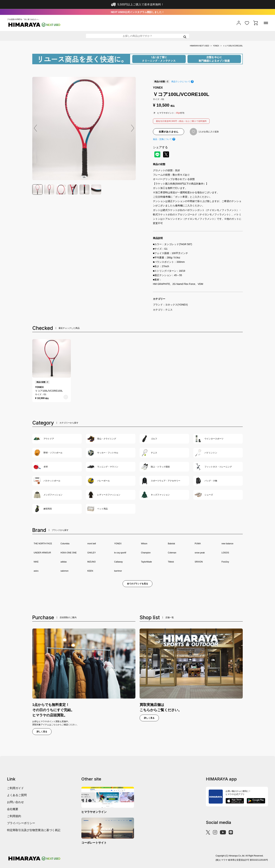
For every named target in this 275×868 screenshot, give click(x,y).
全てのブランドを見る (137, 584)
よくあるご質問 (17, 795)
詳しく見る (42, 732)
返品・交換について (162, 139)
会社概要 (13, 809)
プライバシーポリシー (21, 823)
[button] (133, 128)
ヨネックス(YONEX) (176, 305)
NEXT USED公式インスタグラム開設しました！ (137, 12)
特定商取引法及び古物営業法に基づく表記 (34, 830)
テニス (169, 310)
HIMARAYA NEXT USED (199, 46)
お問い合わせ (15, 802)
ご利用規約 (14, 816)
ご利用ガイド (15, 788)
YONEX (216, 46)
